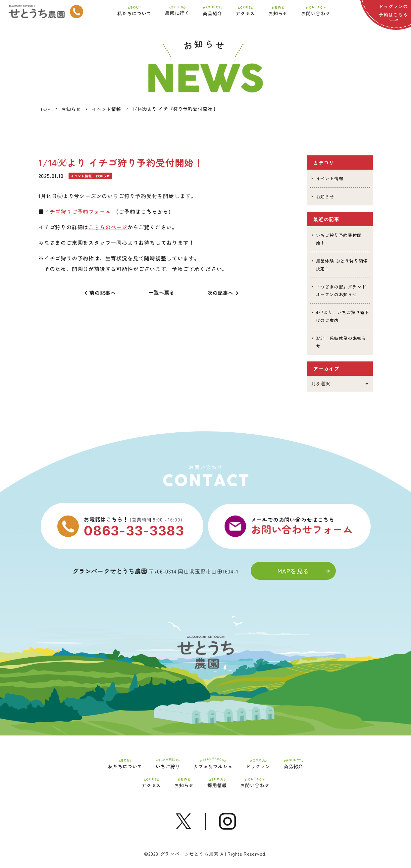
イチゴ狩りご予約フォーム (77, 211)
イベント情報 (330, 178)
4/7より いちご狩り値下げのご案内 (343, 316)
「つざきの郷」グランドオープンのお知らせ (341, 291)
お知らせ (325, 197)
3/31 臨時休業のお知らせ (341, 342)
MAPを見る (304, 571)
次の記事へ (220, 293)
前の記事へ (103, 293)
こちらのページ (108, 227)
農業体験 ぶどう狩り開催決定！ (342, 265)
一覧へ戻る (161, 292)
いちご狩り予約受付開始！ (339, 239)
